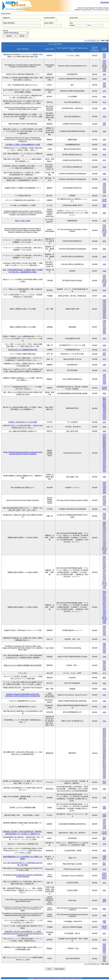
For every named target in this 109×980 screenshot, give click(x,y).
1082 (104, 410)
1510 (104, 155)
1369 (104, 858)
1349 (104, 191)
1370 (104, 125)
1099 (104, 771)
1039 (104, 431)
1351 (104, 683)
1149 (104, 412)
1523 (104, 140)
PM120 (104, 66)
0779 (104, 436)
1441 (104, 314)
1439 (104, 311)
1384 (104, 778)
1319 (104, 869)
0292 (104, 748)
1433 (104, 712)
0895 (104, 678)
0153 (104, 814)
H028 (104, 689)
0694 (104, 400)
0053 (104, 729)
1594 (104, 71)
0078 (104, 730)
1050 (104, 345)
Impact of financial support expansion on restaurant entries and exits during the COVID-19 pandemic (23, 453)
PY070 (104, 877)
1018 (104, 408)
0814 (104, 781)
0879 (104, 766)
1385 (104, 74)
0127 (104, 739)
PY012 (104, 873)
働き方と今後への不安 (23, 221)
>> (99, 41)
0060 (104, 909)
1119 (104, 783)
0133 (104, 62)
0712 (104, 513)
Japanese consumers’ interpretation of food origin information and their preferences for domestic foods (23, 695)
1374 (104, 536)
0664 (104, 759)
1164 (104, 83)
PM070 (104, 878)
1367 (104, 339)
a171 (104, 673)
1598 (104, 87)
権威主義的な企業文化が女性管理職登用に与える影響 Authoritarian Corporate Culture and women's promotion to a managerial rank (23, 934)
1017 (104, 883)
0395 (104, 900)
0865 (104, 405)
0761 (104, 527)
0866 (104, 443)
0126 (104, 737)
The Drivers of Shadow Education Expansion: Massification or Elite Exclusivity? (23, 876)
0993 (104, 951)
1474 (104, 91)
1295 (104, 776)
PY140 (104, 199)
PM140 (104, 201)
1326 (104, 417)
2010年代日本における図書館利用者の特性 (23, 350)
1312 (104, 921)
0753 (104, 760)
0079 (104, 732)
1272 (104, 415)
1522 (104, 206)
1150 (104, 457)
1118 (104, 953)
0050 (104, 427)
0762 (104, 529)
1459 (104, 174)
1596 (104, 79)
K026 (104, 944)
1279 (104, 85)
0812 (104, 762)
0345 (104, 750)
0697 (104, 865)
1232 (104, 774)
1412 (104, 419)
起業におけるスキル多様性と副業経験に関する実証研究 (23, 665)
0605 (104, 757)
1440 (104, 313)
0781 (104, 890)
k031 (104, 946)
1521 (104, 205)
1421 (104, 546)
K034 (104, 948)
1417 (104, 539)
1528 (104, 393)
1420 (104, 545)
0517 (104, 525)
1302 (104, 167)
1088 (104, 184)
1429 (104, 192)
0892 (104, 851)
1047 (104, 422)
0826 (104, 403)
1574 (104, 359)
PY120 (104, 68)
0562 (104, 755)
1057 (104, 769)
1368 (104, 856)
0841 (104, 764)
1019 (104, 450)
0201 (104, 744)
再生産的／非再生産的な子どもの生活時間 (23, 422)
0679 (104, 901)
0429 (104, 196)
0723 (104, 102)
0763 (104, 54)
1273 (104, 464)
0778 (104, 401)
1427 (104, 960)
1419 (104, 543)
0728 (104, 515)
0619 (104, 290)
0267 (104, 746)
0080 (104, 734)
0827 (104, 440)
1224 (104, 461)
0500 (104, 940)
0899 (104, 447)
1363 (104, 117)
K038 (104, 949)
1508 (104, 57)
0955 (104, 767)
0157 (104, 743)
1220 (104, 414)
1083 (104, 454)
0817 (104, 534)
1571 (104, 860)
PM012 (104, 875)
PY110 (104, 832)
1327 (104, 468)
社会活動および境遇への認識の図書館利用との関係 (23, 145)
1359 (104, 701)
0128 (104, 741)
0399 (104, 751)
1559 (104, 221)
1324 (104, 695)
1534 (104, 213)
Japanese (105, 2)
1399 (104, 789)
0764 (104, 56)
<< (85, 41)
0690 (104, 97)
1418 (104, 541)
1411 (104, 933)
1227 (104, 187)
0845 (104, 241)
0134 (104, 64)
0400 (104, 524)
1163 (104, 773)
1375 (104, 145)
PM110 (104, 834)
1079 (104, 160)
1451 (104, 721)
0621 (104, 398)
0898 (104, 407)
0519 (104, 753)
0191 (104, 522)
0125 (104, 736)
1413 (104, 471)
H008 (104, 816)
